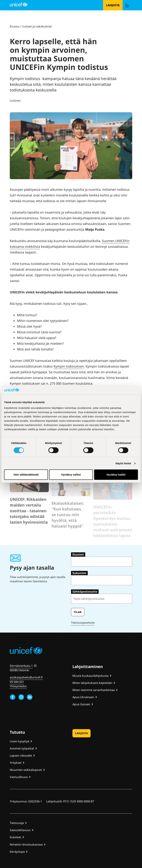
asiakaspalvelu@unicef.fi (26, 677)
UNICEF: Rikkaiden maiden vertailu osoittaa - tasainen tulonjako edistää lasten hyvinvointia (29, 521)
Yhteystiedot (18, 686)
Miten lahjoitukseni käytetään (92, 683)
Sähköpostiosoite (85, 592)
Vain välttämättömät (26, 475)
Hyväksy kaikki (116, 475)
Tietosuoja (17, 823)
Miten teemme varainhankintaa (94, 690)
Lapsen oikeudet (21, 756)
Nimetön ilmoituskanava (26, 844)
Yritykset (16, 763)
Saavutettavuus (20, 830)
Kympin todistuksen (69, 366)
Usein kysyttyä (19, 741)
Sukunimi (79, 573)
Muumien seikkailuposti (26, 770)
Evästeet (15, 837)
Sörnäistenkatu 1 (21, 666)
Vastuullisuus (19, 777)
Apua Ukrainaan (83, 697)
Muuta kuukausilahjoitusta (90, 676)
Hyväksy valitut (71, 475)
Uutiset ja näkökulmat (37, 26)
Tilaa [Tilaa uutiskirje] (78, 612)
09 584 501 (17, 682)
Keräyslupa (17, 852)
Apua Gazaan (81, 704)
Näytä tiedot (123, 463)
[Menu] (127, 5)
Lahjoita (113, 5)
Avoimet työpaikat (22, 748)
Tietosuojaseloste (83, 623)
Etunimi (78, 554)
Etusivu (15, 26)
